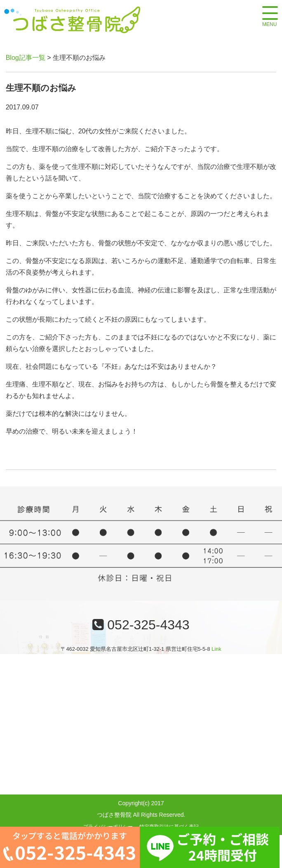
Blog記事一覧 (26, 58)
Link (216, 649)
